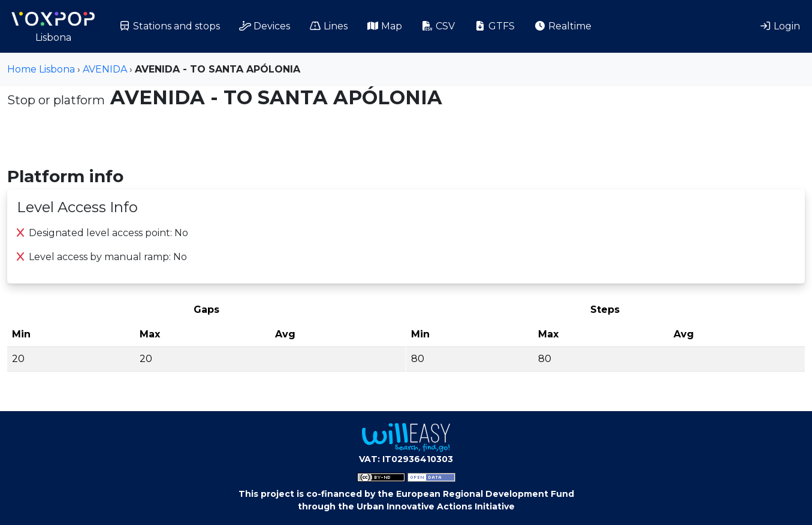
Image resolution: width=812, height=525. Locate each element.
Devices (265, 26)
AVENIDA (105, 69)
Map (384, 26)
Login (780, 26)
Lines (328, 26)
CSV (438, 26)
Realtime (563, 26)
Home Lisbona (41, 69)
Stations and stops (169, 26)
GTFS (494, 26)
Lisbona (53, 25)
